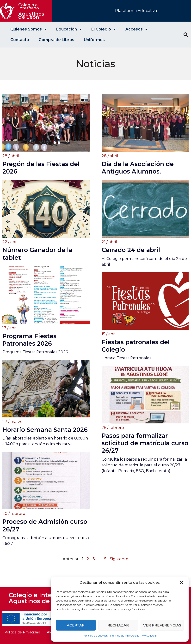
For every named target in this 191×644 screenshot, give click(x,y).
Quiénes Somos (28, 29)
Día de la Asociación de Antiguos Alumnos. (138, 168)
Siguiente (119, 559)
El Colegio (104, 29)
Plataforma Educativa (136, 11)
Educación (69, 29)
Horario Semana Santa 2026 (45, 430)
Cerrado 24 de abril (131, 250)
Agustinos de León (32, 11)
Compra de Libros (56, 40)
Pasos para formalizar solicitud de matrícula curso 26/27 (145, 443)
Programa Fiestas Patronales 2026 (29, 340)
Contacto (20, 40)
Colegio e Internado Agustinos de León (39, 598)
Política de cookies (95, 635)
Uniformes (94, 40)
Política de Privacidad (125, 635)
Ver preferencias (162, 625)
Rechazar (118, 625)
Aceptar (76, 625)
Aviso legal (149, 635)
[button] (181, 583)
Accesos (136, 29)
